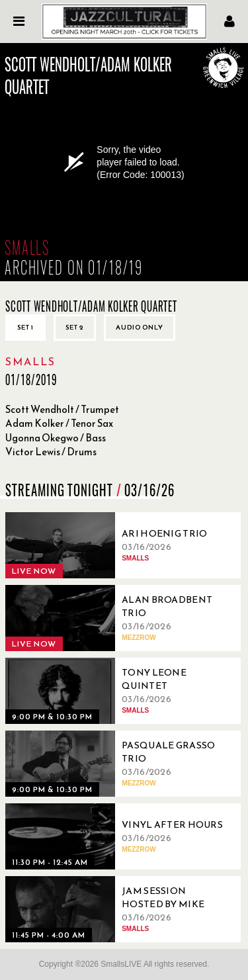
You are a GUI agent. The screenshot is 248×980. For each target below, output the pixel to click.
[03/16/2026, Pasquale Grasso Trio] (118, 764)
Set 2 (75, 327)
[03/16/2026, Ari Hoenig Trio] (118, 545)
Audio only (140, 327)
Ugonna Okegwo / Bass (56, 438)
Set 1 (25, 327)
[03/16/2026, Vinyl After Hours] (118, 836)
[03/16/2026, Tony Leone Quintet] (118, 691)
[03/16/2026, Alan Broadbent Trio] (118, 618)
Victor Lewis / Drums (51, 452)
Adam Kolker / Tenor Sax (59, 423)
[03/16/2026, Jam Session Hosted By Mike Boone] (118, 909)
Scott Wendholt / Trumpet (62, 409)
